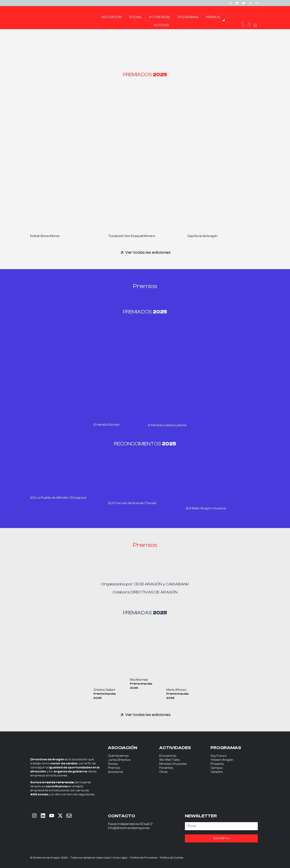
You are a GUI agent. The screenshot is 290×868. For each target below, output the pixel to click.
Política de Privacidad (144, 858)
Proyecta (217, 764)
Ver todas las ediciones (148, 252)
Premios (114, 768)
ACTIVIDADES (175, 748)
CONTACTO (122, 816)
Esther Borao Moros (45, 236)
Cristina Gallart (104, 690)
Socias (113, 764)
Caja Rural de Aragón (202, 236)
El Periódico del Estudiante (167, 425)
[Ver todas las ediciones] (122, 253)
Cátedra (216, 772)
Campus (217, 768)
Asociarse (115, 772)
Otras (164, 772)
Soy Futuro (218, 756)
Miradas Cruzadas (173, 764)
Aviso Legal (120, 858)
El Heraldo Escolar (107, 425)
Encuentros (168, 756)
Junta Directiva (119, 760)
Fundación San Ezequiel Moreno (132, 236)
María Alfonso (176, 690)
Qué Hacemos (118, 756)
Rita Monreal (139, 680)
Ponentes (166, 768)
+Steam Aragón (222, 760)
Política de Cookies (172, 858)
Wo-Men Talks (170, 760)
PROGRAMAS (226, 748)
